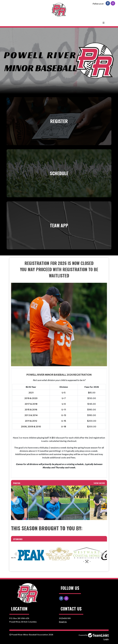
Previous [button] (16, 501)
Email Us (63, 622)
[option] (59, 503)
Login (106, 639)
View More (99, 483)
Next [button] (102, 501)
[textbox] (59, 313)
